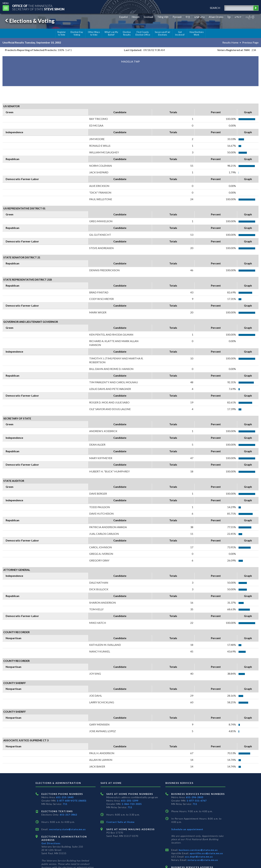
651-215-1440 (65, 797)
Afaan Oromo (216, 17)
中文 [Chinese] (188, 17)
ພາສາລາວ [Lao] (200, 17)
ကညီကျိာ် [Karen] (250, 17)
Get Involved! (180, 33)
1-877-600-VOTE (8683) (72, 801)
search (215, 8)
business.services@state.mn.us (198, 850)
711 (65, 804)
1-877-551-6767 (197, 801)
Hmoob (136, 17)
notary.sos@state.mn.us (202, 860)
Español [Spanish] (124, 17)
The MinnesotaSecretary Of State (38, 7)
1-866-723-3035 (132, 804)
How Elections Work (197, 33)
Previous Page (250, 42)
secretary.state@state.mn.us (67, 829)
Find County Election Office (143, 33)
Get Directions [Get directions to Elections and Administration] (51, 843)
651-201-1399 (130, 801)
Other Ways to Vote (94, 33)
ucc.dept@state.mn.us (199, 857)
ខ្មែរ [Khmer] (229, 17)
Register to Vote (62, 33)
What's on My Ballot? (111, 33)
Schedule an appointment (187, 829)
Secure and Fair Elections (163, 33)
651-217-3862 (68, 815)
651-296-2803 (195, 797)
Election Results (127, 33)
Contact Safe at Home (120, 822)
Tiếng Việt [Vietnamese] (163, 17)
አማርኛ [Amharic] (238, 17)
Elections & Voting (29, 21)
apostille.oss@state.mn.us (206, 853)
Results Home (230, 42)
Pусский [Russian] (177, 17)
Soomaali (148, 17)
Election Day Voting (77, 33)
